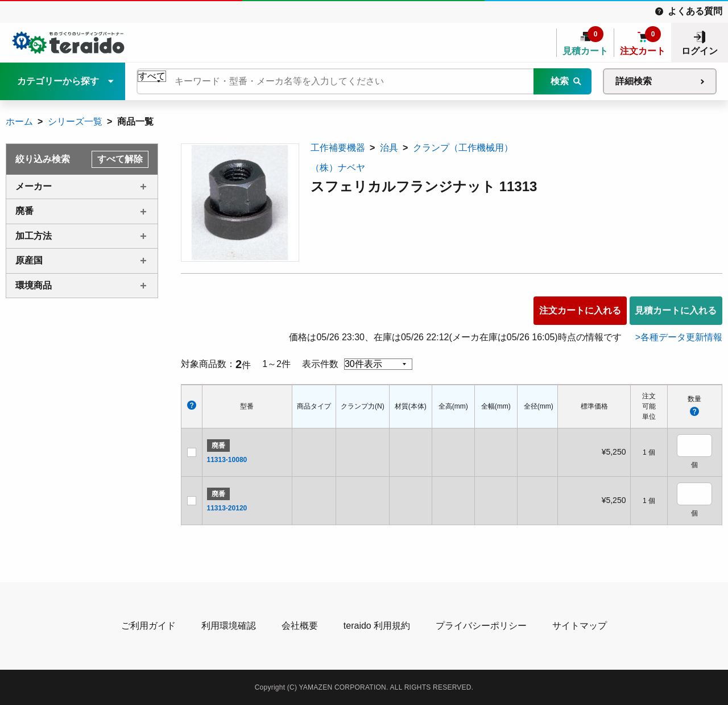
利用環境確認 (229, 626)
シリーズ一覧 (75, 121)
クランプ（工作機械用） (463, 148)
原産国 (29, 260)
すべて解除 (120, 159)
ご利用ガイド (148, 626)
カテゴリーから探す (58, 81)
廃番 (24, 211)
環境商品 (34, 285)
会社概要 (300, 626)
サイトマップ (580, 626)
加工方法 (34, 236)
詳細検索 (634, 81)
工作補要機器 (338, 148)
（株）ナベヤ (338, 168)
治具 (389, 148)
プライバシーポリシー (481, 626)
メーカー (34, 186)
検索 (560, 81)
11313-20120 (227, 508)
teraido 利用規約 (377, 626)
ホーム (19, 121)
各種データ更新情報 (681, 337)
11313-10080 (227, 460)
